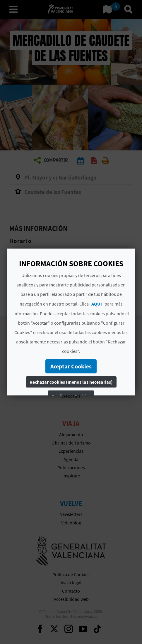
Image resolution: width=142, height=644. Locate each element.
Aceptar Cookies (71, 366)
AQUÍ (97, 304)
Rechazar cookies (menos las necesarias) (71, 382)
